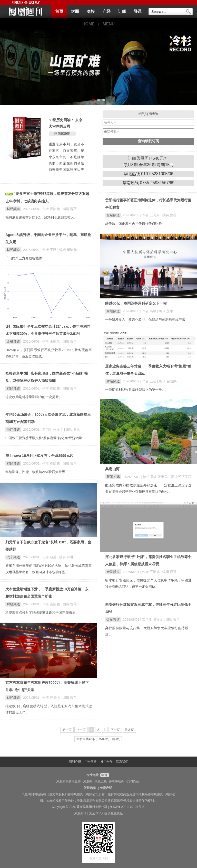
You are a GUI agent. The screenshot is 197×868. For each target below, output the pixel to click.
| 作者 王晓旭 (150, 215)
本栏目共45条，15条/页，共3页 (98, 739)
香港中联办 (116, 781)
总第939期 (62, 134)
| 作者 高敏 (149, 311)
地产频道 (13, 430)
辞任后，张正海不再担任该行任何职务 (134, 224)
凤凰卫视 (101, 781)
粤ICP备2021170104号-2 (127, 807)
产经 (106, 11)
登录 (138, 11)
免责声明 (106, 788)
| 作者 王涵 (49, 250)
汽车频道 (13, 557)
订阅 (122, 11)
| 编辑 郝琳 (65, 557)
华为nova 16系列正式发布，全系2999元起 (39, 456)
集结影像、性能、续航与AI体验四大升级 (35, 472)
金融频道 (113, 215)
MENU (109, 24)
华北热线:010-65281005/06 (149, 174)
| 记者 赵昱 (49, 557)
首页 (59, 11)
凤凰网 (88, 781)
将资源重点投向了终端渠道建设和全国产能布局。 (42, 613)
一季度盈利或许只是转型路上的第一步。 (135, 390)
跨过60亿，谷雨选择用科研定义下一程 (136, 303)
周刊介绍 (75, 762)
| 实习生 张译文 (52, 430)
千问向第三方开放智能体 (24, 258)
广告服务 (91, 762)
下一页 (115, 730)
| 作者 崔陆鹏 (51, 209)
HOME (88, 24)
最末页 (129, 730)
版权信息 (90, 788)
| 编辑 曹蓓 (69, 209)
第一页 (67, 730)
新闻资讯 (113, 477)
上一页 (81, 730)
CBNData (133, 781)
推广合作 (106, 762)
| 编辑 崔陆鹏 (67, 250)
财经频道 (13, 209)
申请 (104, 775)
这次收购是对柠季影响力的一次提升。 (34, 397)
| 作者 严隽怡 (51, 698)
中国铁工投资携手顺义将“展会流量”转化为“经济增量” (44, 438)
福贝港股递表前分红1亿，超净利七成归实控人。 (41, 217)
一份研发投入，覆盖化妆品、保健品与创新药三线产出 (145, 320)
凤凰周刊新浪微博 (68, 781)
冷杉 (91, 11)
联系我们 (122, 762)
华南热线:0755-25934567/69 (148, 183)
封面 (75, 11)
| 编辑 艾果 (165, 311)
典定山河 (112, 469)
